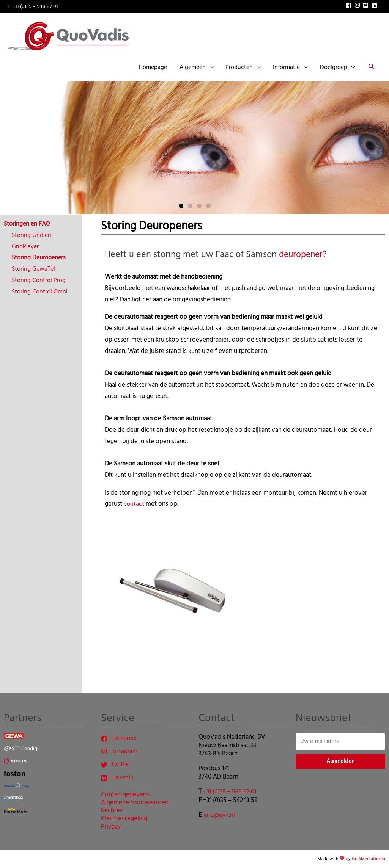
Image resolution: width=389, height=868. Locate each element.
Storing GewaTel (34, 267)
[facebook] (350, 4)
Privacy (111, 827)
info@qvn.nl (220, 813)
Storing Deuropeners (41, 256)
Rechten (112, 810)
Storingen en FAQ (28, 222)
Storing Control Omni (41, 289)
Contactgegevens (125, 794)
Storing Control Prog (40, 278)
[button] (371, 67)
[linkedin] (375, 4)
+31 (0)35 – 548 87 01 (231, 790)
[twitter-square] (367, 4)
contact (134, 502)
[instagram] (358, 4)
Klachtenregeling (124, 818)
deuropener (302, 252)
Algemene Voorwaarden (135, 802)
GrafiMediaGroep (369, 859)
